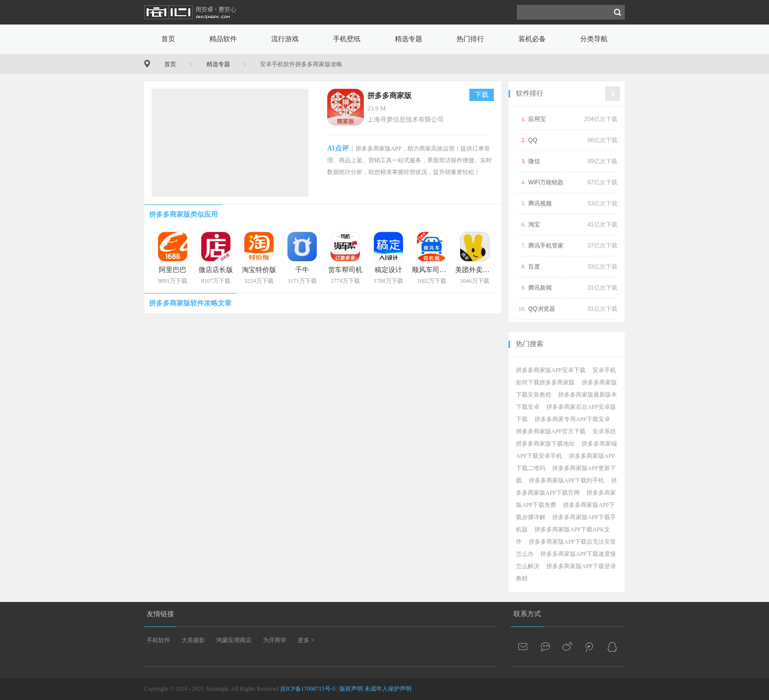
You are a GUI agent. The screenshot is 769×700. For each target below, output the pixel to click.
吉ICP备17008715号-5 (308, 689)
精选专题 (409, 39)
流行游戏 (285, 39)
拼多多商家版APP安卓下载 (551, 370)
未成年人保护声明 (388, 689)
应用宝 (537, 119)
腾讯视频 (540, 203)
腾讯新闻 (540, 288)
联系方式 (527, 614)
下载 (482, 95)
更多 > (306, 640)
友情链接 (160, 614)
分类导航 (594, 39)
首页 (168, 39)
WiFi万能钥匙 (546, 182)
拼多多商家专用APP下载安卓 (572, 419)
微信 (534, 161)
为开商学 (275, 640)
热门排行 (470, 39)
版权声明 (351, 689)
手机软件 (158, 640)
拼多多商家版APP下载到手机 (566, 480)
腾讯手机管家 (546, 246)
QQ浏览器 (542, 309)
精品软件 (223, 39)
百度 (534, 267)
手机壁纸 (347, 39)
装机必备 (532, 39)
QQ (533, 140)
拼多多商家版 (389, 96)
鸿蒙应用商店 (234, 640)
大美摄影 (193, 640)
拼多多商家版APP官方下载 (551, 431)
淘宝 (534, 225)
